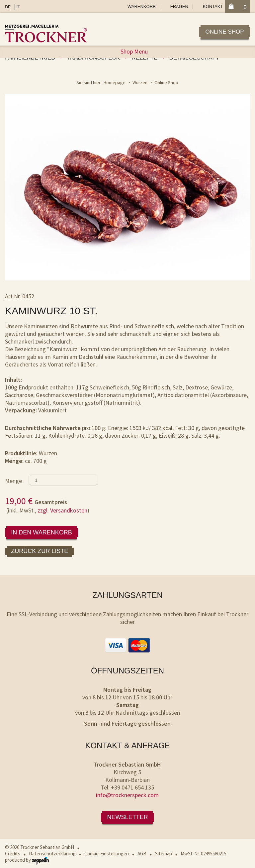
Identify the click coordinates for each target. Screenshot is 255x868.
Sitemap (164, 854)
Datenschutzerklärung (52, 854)
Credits (13, 854)
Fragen (179, 6)
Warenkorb (142, 6)
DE (8, 7)
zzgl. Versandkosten (62, 510)
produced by (27, 860)
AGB (142, 854)
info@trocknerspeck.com (127, 795)
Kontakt (213, 6)
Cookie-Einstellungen (107, 854)
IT (18, 7)
